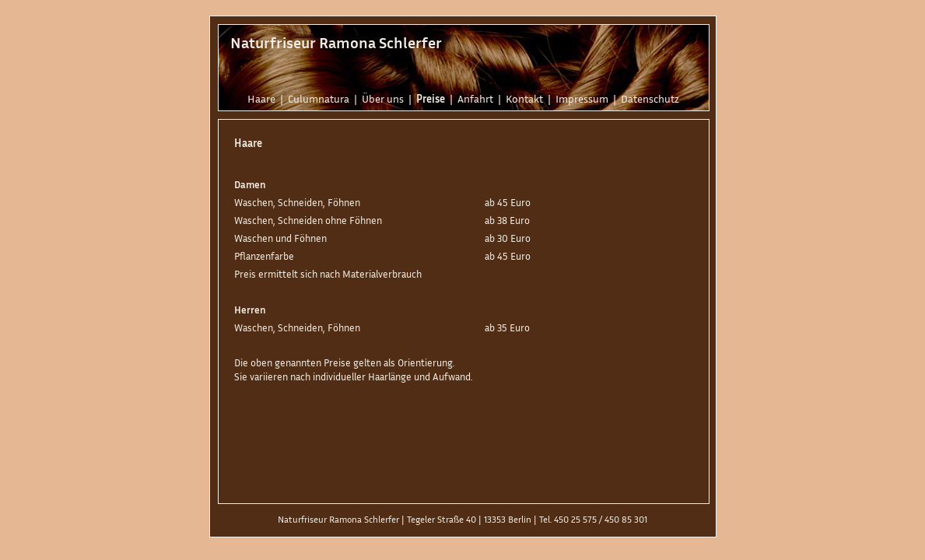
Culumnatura (319, 98)
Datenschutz (650, 98)
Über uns (383, 98)
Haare (261, 98)
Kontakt (524, 98)
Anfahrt (475, 98)
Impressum (582, 98)
